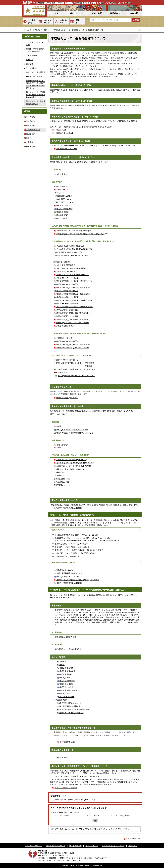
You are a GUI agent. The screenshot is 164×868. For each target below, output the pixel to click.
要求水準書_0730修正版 (66, 271)
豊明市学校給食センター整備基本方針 (74, 710)
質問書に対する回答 (68, 742)
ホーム (26, 30)
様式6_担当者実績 (66, 684)
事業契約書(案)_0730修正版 (67, 316)
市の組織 (36, 30)
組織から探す (63, 21)
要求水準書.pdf (62, 186)
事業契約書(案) (62, 218)
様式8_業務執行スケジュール (71, 690)
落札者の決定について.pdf (67, 149)
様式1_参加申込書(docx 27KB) (68, 577)
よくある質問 (32, 21)
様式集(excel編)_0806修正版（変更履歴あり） (75, 307)
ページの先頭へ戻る (132, 838)
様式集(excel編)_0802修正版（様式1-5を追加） (77, 376)
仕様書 (62, 665)
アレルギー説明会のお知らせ (36, 44)
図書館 (29, 138)
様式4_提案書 (65, 678)
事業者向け (115, 13)
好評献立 (30, 64)
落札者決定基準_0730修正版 (68, 278)
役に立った (64, 815)
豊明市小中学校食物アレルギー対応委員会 (36, 50)
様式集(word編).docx (64, 209)
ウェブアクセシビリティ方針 (113, 846)
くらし (58, 13)
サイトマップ (126, 3)
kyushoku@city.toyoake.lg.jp (84, 800)
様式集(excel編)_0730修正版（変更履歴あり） (75, 300)
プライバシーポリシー (33, 846)
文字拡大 (113, 3)
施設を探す (78, 21)
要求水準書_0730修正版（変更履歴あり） (73, 275)
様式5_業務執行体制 (67, 681)
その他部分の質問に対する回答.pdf (70, 246)
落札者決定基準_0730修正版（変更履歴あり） (75, 281)
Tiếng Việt (69, 3)
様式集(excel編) (62, 212)
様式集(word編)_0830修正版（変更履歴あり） (74, 294)
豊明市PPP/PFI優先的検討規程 (71, 713)
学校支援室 (31, 121)
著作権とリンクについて (56, 846)
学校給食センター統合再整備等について (36, 103)
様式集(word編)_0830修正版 (67, 291)
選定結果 (63, 758)
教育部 (47, 30)
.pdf (68, 189)
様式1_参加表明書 (66, 668)
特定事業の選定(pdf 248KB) (67, 398)
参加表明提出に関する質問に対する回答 (72, 231)
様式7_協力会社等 (66, 687)
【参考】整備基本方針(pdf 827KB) (70, 583)
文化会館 (30, 142)
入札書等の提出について (66, 326)
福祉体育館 (31, 146)
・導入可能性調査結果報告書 (66, 788)
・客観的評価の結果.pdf (64, 133)
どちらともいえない (91, 815)
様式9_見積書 (65, 693)
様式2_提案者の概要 (67, 671)
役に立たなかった (123, 815)
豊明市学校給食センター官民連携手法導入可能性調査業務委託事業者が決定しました (36, 84)
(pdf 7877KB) (86, 466)
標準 (84, 3)
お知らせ (30, 60)
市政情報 (134, 13)
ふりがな (100, 3)
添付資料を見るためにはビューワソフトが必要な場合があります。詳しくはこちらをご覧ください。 (90, 829)
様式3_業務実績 (66, 674)
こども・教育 (96, 13)
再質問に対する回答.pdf (66, 338)
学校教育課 (31, 117)
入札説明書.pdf (62, 174)
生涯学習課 (31, 134)
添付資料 (60, 189)
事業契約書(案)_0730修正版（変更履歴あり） (74, 319)
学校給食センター (60, 30)
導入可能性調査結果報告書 (70, 706)
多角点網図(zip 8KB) (63, 199)
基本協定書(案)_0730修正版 (67, 310)
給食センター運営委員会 (36, 72)
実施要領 (63, 661)
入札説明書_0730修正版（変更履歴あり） (73, 268)
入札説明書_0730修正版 (66, 265)
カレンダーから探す (48, 21)
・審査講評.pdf (60, 130)
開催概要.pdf (63, 372)
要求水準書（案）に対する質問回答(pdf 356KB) (75, 463)
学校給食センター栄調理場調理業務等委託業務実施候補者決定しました (36, 95)
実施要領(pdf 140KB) (65, 570)
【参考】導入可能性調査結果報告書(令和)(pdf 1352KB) (78, 580)
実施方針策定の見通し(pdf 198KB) (70, 508)
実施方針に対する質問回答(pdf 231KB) (72, 460)
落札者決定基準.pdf (64, 206)
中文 (53, 3)
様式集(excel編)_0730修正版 (68, 297)
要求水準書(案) (62, 445)
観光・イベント (77, 13)
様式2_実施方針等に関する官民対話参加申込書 (75, 433)
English (47, 3)
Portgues (60, 3)
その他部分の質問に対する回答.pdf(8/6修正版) (74, 249)
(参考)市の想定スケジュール (70, 703)
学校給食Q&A (32, 68)
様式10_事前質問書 (67, 697)
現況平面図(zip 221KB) (64, 202)
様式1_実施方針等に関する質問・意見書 (72, 430)
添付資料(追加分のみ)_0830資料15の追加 (73, 323)
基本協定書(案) (62, 215)
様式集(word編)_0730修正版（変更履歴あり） (74, 288)
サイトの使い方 (75, 846)
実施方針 (60, 426)
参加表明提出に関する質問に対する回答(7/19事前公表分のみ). (81, 234)
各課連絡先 (133, 846)
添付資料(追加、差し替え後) (67, 466)
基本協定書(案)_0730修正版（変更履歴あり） (74, 313)
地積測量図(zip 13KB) (64, 196)
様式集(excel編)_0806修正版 (68, 303)
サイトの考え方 (92, 846)
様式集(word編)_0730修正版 (67, 284)
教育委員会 (31, 126)
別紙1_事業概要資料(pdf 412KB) (69, 573)
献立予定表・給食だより (36, 77)
